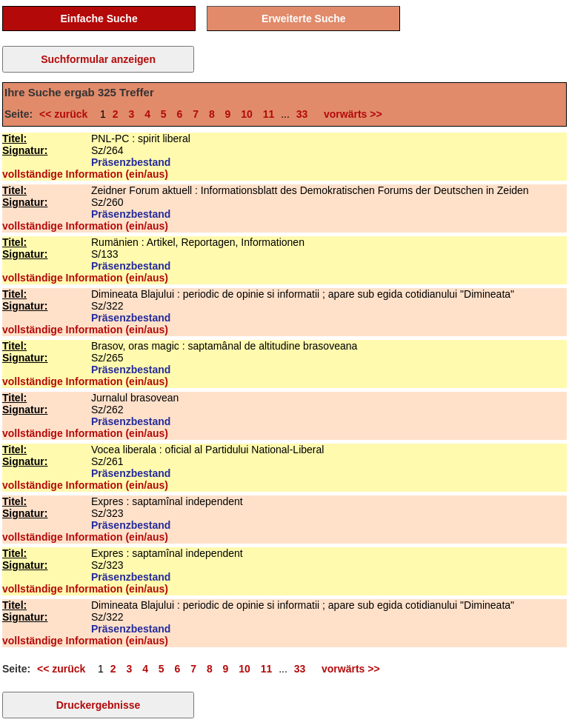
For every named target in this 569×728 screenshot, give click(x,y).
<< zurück (66, 114)
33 (302, 114)
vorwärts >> (350, 114)
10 (247, 114)
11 (269, 114)
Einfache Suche (99, 19)
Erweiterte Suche (304, 19)
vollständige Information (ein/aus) (85, 174)
